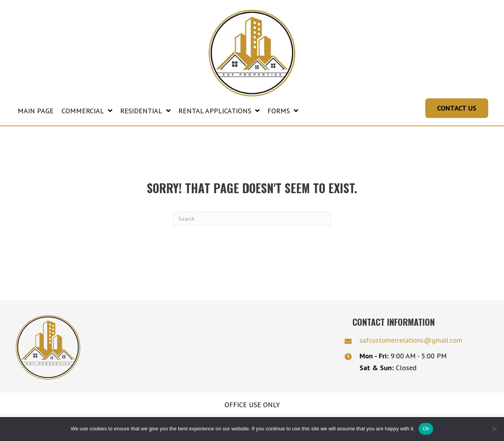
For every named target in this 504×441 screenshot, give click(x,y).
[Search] (252, 222)
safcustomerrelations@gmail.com (411, 344)
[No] (494, 429)
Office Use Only (252, 408)
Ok (426, 429)
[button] (457, 112)
